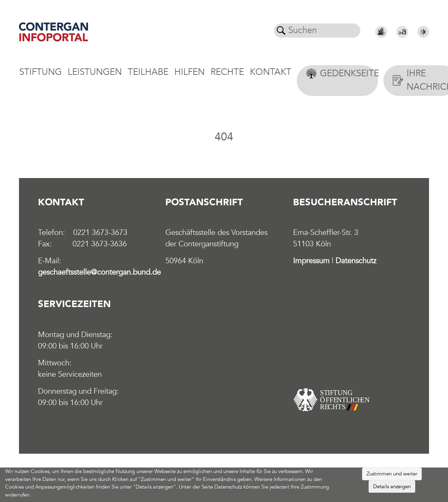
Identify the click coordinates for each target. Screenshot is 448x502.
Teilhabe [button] (148, 72)
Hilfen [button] (189, 72)
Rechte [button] (227, 72)
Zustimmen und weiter (392, 474)
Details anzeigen (392, 486)
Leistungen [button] (95, 72)
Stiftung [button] (41, 72)
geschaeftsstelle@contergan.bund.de (99, 272)
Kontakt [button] (271, 72)
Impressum (311, 261)
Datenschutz (356, 261)
